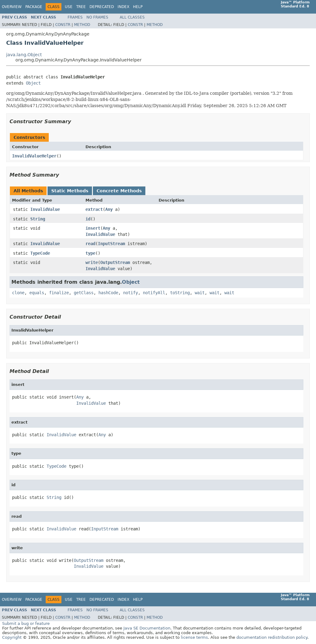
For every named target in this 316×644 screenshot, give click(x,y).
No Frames (97, 17)
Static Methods (70, 191)
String (38, 219)
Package (34, 7)
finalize (59, 293)
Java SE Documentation (147, 628)
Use (69, 7)
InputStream (111, 244)
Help (138, 7)
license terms (194, 637)
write (92, 262)
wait (200, 293)
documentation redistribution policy (272, 637)
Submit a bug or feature (26, 623)
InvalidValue (45, 209)
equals (37, 293)
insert (93, 228)
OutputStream (115, 262)
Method (82, 25)
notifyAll (154, 293)
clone (18, 293)
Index (123, 7)
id (88, 219)
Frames (75, 17)
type (90, 253)
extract (94, 209)
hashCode (108, 293)
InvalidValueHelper (34, 156)
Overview (12, 7)
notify (131, 293)
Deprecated (102, 7)
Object (33, 83)
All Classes (132, 17)
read (90, 244)
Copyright (12, 637)
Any (109, 209)
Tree (81, 7)
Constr (63, 25)
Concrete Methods (119, 191)
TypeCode (40, 253)
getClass (84, 293)
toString (180, 293)
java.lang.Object (24, 55)
